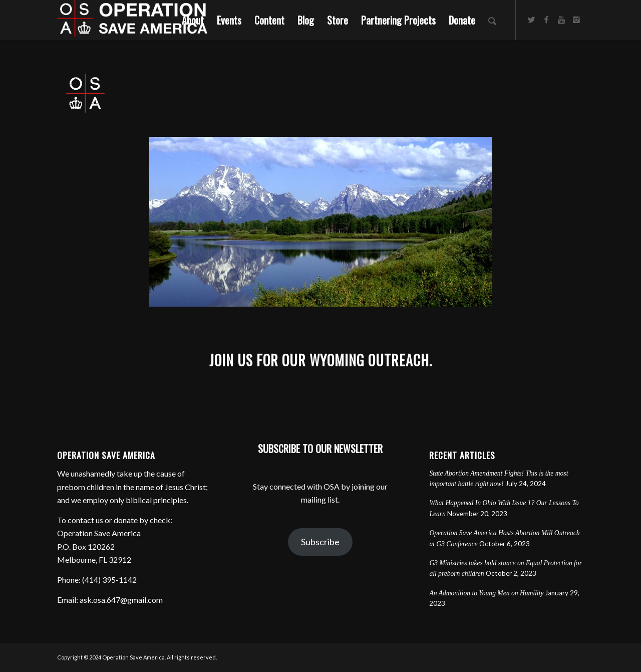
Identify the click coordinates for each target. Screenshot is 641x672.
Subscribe (320, 542)
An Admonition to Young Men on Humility (486, 593)
